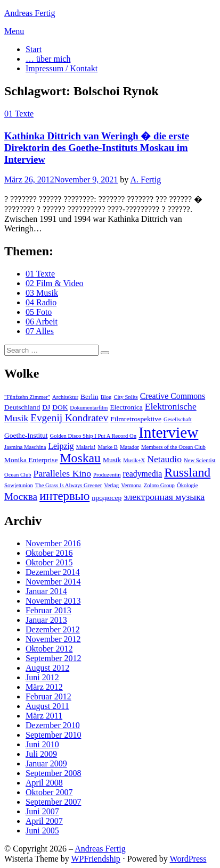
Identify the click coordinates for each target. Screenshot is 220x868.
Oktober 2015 (49, 562)
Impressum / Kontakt (62, 68)
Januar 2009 (46, 763)
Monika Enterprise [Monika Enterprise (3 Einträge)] (31, 460)
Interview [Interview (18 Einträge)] (168, 432)
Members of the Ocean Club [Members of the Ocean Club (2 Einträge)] (173, 447)
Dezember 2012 (53, 629)
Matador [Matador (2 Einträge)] (129, 447)
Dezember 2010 (53, 725)
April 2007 (44, 821)
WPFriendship (95, 859)
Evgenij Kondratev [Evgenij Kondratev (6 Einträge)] (69, 418)
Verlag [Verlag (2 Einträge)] (111, 485)
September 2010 (53, 735)
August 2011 (47, 706)
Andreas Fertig (30, 13)
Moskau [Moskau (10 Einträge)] (80, 458)
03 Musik (42, 293)
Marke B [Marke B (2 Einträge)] (108, 447)
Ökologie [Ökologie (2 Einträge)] (188, 485)
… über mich (48, 59)
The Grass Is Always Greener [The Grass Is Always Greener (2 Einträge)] (68, 485)
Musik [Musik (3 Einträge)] (112, 460)
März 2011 (44, 716)
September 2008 (53, 773)
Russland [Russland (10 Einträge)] (187, 472)
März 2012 (44, 687)
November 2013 (53, 601)
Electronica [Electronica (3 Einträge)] (126, 407)
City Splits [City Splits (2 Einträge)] (125, 397)
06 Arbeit (42, 322)
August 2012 (47, 668)
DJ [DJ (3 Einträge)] (46, 407)
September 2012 (53, 658)
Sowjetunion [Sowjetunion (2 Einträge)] (19, 485)
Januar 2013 (46, 620)
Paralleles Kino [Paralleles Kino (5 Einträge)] (62, 473)
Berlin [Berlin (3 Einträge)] (89, 397)
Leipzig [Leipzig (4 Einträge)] (61, 446)
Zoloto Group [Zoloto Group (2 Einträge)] (159, 485)
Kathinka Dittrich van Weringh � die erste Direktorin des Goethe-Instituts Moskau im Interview (97, 148)
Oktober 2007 (49, 792)
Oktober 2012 (49, 649)
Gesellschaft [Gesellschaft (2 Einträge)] (178, 419)
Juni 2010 (42, 744)
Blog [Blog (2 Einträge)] (106, 397)
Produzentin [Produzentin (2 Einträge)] (107, 475)
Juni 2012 (42, 677)
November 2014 (53, 582)
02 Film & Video (55, 283)
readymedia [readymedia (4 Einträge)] (142, 474)
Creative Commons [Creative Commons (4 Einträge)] (173, 396)
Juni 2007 (42, 811)
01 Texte (19, 114)
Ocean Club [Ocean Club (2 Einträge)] (18, 475)
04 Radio (41, 302)
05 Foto (39, 312)
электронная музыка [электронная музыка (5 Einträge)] (164, 497)
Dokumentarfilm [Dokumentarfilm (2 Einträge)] (89, 408)
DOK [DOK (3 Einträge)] (60, 407)
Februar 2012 (48, 696)
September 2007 (53, 802)
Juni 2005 (42, 831)
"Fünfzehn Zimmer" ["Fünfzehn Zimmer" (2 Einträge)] (27, 397)
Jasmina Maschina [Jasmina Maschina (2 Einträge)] (25, 447)
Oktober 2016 (49, 553)
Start (34, 49)
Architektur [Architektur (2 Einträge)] (65, 397)
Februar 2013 (48, 610)
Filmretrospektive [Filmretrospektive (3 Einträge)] (136, 419)
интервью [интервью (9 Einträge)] (64, 496)
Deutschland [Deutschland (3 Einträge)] (22, 407)
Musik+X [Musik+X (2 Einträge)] (134, 460)
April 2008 (44, 783)
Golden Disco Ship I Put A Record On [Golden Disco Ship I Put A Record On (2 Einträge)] (93, 436)
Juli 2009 (41, 754)
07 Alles (40, 331)
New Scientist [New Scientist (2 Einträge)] (200, 460)
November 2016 (53, 543)
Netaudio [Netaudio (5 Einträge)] (164, 459)
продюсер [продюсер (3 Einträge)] (107, 498)
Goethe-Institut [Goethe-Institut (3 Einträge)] (26, 435)
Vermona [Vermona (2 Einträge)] (131, 485)
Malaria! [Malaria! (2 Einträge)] (86, 447)
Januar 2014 (46, 591)
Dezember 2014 (53, 572)
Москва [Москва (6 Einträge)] (21, 496)
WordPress (188, 859)
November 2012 (53, 639)
